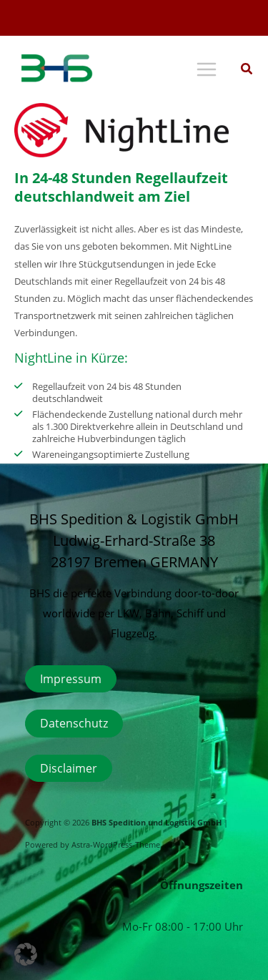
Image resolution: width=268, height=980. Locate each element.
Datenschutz (74, 723)
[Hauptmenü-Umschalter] (206, 70)
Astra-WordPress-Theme (116, 845)
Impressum (71, 678)
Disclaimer (69, 768)
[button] (247, 70)
